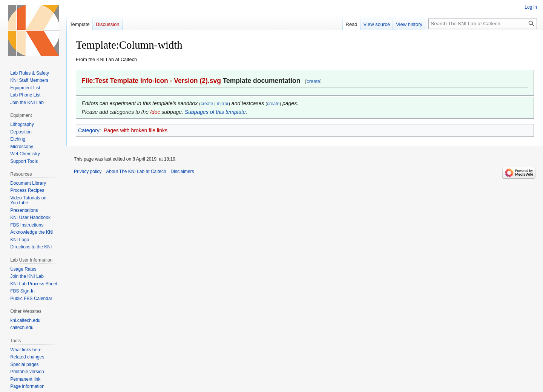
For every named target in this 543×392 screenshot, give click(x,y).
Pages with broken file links (136, 130)
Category (89, 130)
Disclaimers (183, 171)
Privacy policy (88, 171)
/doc (155, 112)
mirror (223, 104)
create (313, 81)
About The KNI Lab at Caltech (136, 171)
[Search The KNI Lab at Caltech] (483, 24)
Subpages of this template (215, 112)
